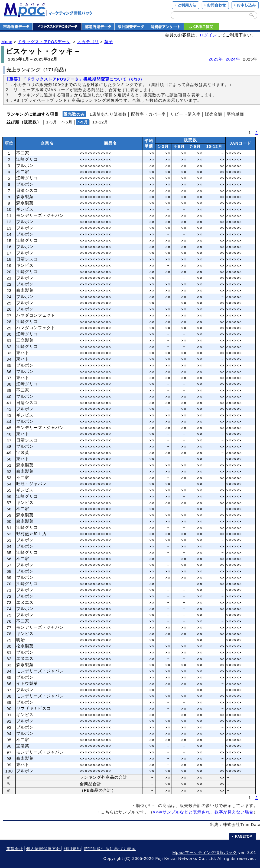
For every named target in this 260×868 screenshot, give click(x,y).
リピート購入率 (186, 114)
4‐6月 (67, 122)
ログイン (208, 35)
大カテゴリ (88, 42)
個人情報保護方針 (43, 849)
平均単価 (235, 114)
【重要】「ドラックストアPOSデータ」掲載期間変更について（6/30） (75, 79)
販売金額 (214, 114)
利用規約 (72, 849)
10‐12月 (100, 122)
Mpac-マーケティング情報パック (204, 853)
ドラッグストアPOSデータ (44, 42)
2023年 (216, 59)
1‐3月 (52, 122)
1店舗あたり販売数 (108, 114)
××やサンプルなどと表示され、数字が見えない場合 (203, 812)
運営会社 (15, 849)
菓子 (109, 42)
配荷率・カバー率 (148, 114)
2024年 (233, 59)
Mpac (7, 42)
